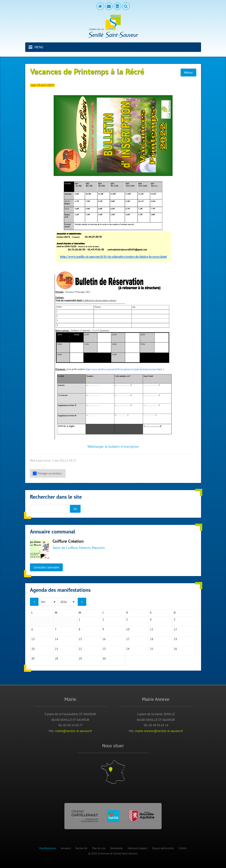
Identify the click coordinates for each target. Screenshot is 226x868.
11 (152, 629)
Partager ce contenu (47, 473)
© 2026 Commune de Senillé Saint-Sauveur (113, 853)
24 (128, 649)
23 (104, 649)
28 (57, 659)
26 (175, 649)
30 (104, 659)
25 (152, 649)
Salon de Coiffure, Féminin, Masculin (79, 548)
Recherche (82, 848)
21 (57, 649)
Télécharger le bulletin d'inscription (113, 447)
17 (128, 639)
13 (33, 639)
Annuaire (66, 848)
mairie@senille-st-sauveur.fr (73, 731)
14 (57, 639)
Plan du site (99, 848)
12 (175, 629)
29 (80, 659)
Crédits (183, 848)
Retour (188, 72)
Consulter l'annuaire (46, 567)
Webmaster (117, 848)
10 (128, 629)
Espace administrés (163, 848)
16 (104, 639)
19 (175, 639)
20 (33, 649)
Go (75, 509)
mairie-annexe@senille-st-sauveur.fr (159, 731)
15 (80, 639)
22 (80, 649)
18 (152, 639)
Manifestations (48, 848)
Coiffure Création (68, 542)
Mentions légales (138, 848)
